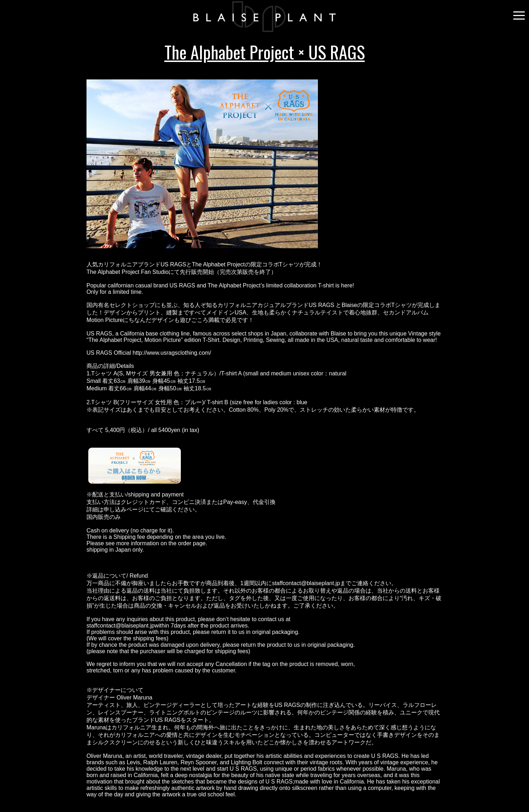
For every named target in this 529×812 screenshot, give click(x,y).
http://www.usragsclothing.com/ (172, 353)
